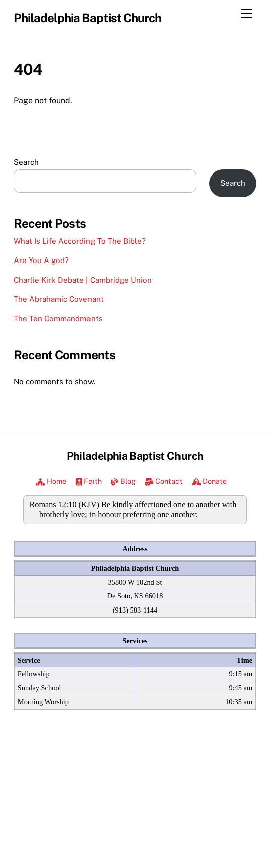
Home (51, 481)
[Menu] (246, 14)
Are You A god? (41, 260)
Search (26, 162)
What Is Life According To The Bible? (80, 241)
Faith (89, 481)
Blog (123, 481)
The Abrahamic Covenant (59, 299)
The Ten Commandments (58, 319)
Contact (164, 481)
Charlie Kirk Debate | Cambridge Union (83, 280)
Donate (209, 481)
